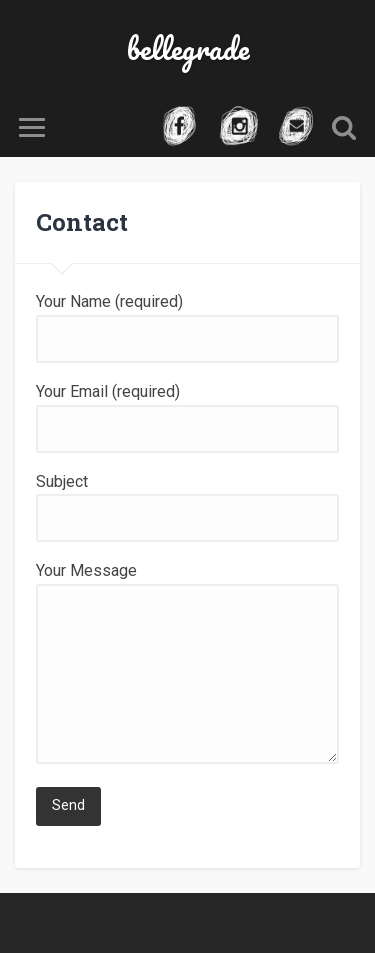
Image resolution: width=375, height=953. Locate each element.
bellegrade (187, 48)
